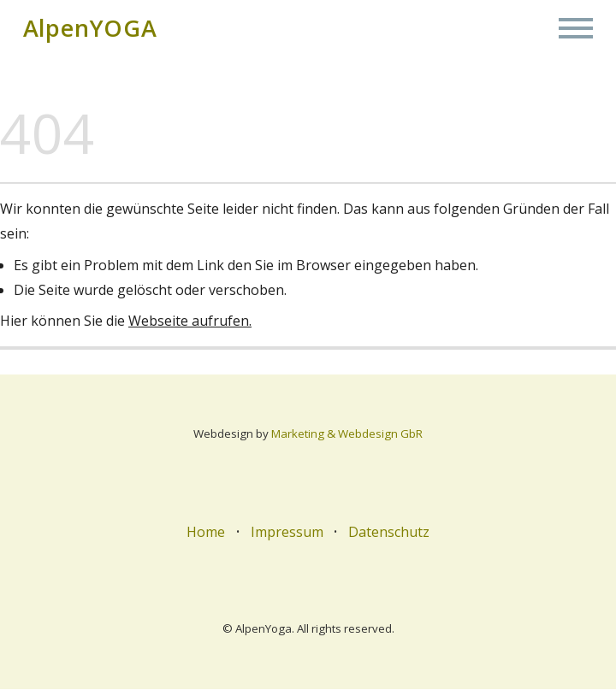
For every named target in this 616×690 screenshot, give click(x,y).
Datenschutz (389, 533)
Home (206, 533)
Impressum (287, 533)
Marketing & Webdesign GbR (347, 434)
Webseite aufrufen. (190, 321)
